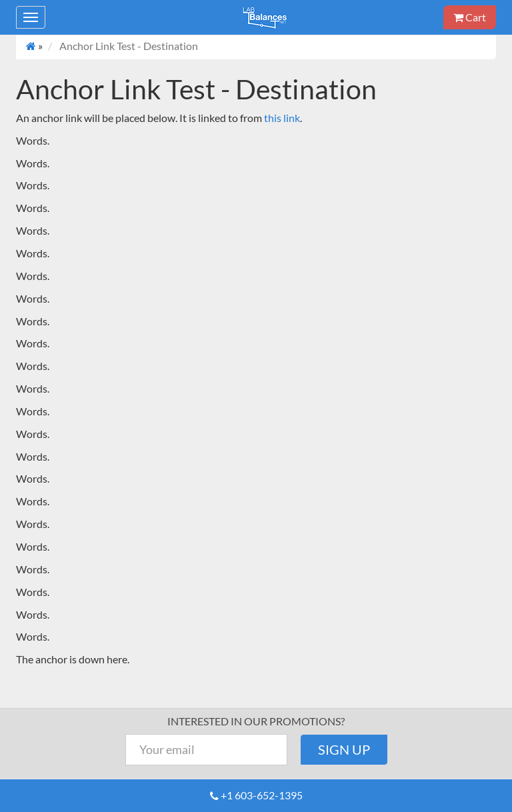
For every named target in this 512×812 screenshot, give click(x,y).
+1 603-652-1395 (262, 795)
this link (282, 118)
